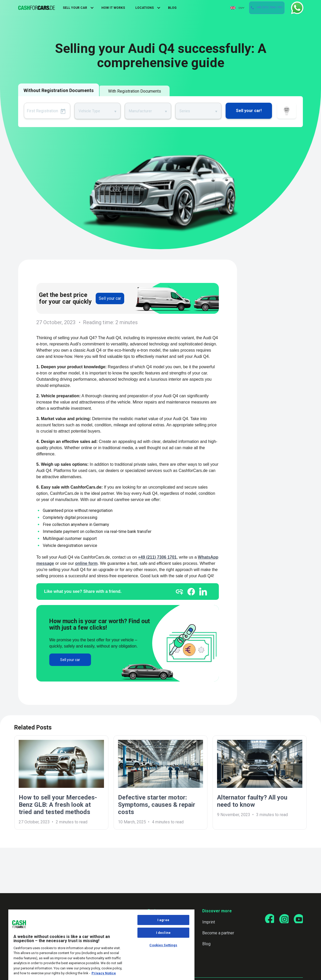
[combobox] (98, 111)
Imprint (206, 922)
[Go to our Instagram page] (282, 919)
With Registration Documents (135, 91)
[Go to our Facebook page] (267, 919)
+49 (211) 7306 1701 (267, 8)
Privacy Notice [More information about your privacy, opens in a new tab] (104, 973)
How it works (287, 112)
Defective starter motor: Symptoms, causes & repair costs (157, 805)
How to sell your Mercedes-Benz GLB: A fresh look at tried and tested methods (58, 805)
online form (86, 563)
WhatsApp (296, 8)
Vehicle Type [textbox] (89, 111)
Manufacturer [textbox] (140, 111)
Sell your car (110, 298)
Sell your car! (249, 111)
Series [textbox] (185, 111)
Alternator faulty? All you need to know (252, 801)
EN (229, 8)
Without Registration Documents (59, 90)
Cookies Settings (163, 945)
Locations (145, 8)
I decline (163, 933)
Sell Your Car (75, 8)
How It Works (113, 8)
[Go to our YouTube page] (298, 919)
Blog (172, 8)
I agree (163, 920)
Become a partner (216, 933)
